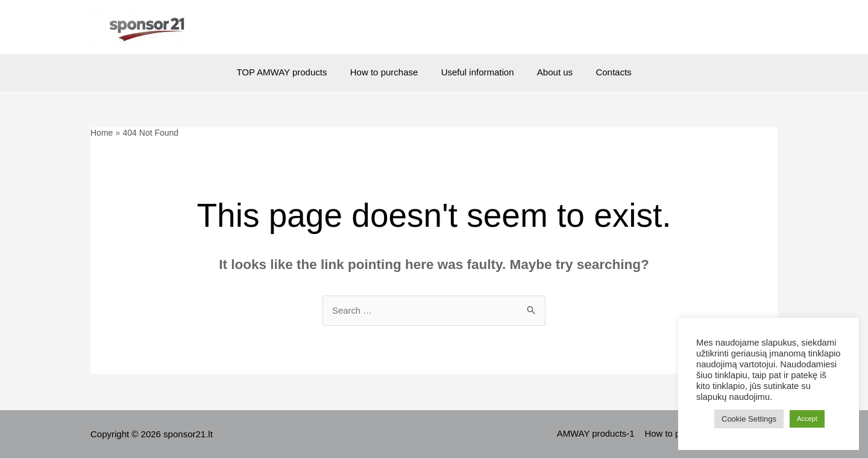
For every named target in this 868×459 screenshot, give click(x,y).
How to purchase (389, 72)
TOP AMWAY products (292, 72)
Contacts (604, 72)
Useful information (478, 72)
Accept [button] (807, 419)
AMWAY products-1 (598, 435)
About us (550, 72)
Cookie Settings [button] (749, 419)
